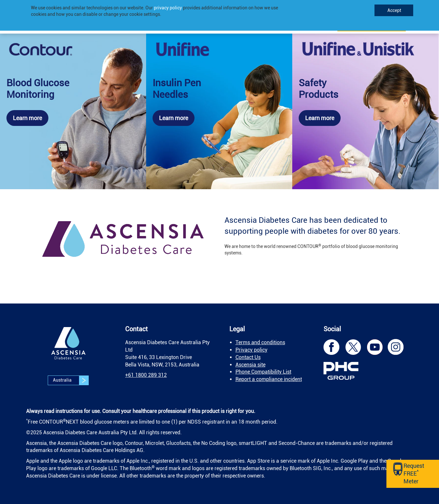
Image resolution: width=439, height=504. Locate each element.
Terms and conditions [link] (260, 342)
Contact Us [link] (248, 357)
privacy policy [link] (168, 8)
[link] (73, 111)
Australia (71, 380)
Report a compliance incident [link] (269, 379)
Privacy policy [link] (251, 350)
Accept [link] (394, 10)
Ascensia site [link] (250, 365)
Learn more (27, 118)
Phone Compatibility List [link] (263, 372)
